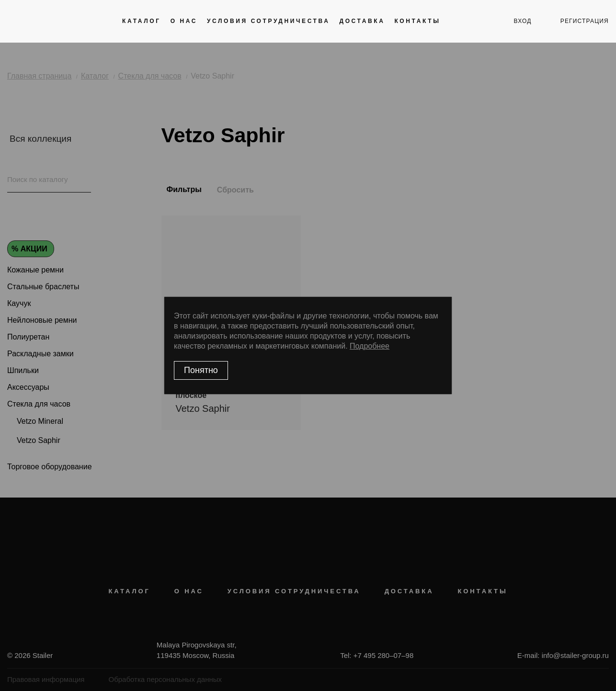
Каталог (142, 21)
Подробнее (370, 346)
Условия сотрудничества (268, 21)
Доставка (362, 21)
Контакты (417, 21)
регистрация (585, 21)
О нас (184, 21)
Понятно (201, 370)
